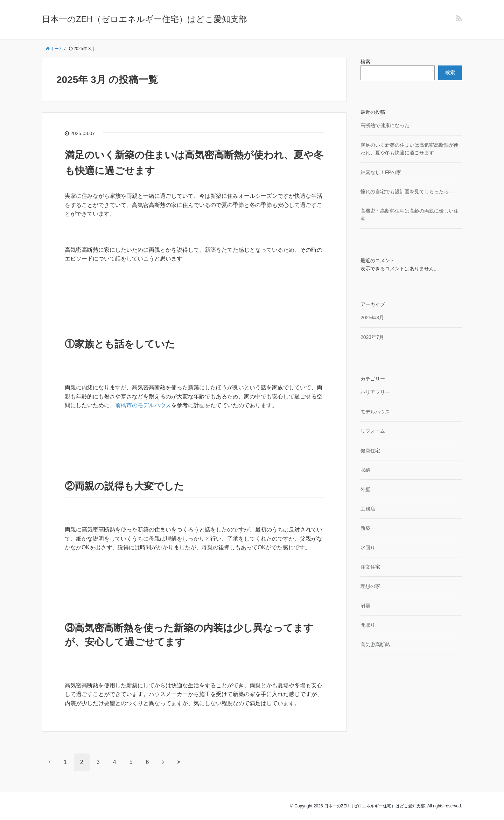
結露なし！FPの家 (381, 172)
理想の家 (370, 586)
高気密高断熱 (375, 645)
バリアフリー (375, 392)
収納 (365, 470)
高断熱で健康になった (385, 125)
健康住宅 (370, 451)
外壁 (365, 489)
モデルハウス (375, 412)
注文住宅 (370, 567)
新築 (365, 528)
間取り (368, 625)
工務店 (368, 509)
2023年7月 (372, 337)
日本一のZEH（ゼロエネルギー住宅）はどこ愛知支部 (145, 19)
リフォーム (373, 431)
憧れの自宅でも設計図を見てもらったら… (407, 192)
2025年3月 (372, 318)
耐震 (365, 606)
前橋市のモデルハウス (143, 405)
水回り (368, 548)
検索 (365, 62)
